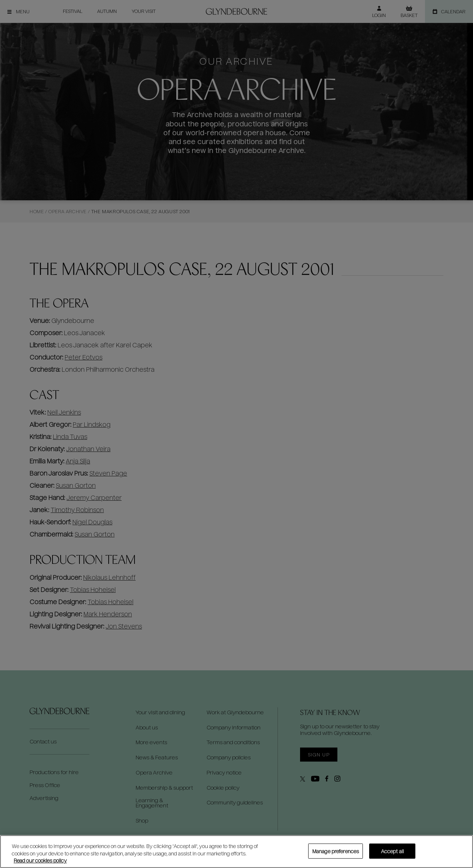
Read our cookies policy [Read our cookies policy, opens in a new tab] (40, 860)
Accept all (392, 851)
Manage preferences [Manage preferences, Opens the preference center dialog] (336, 851)
